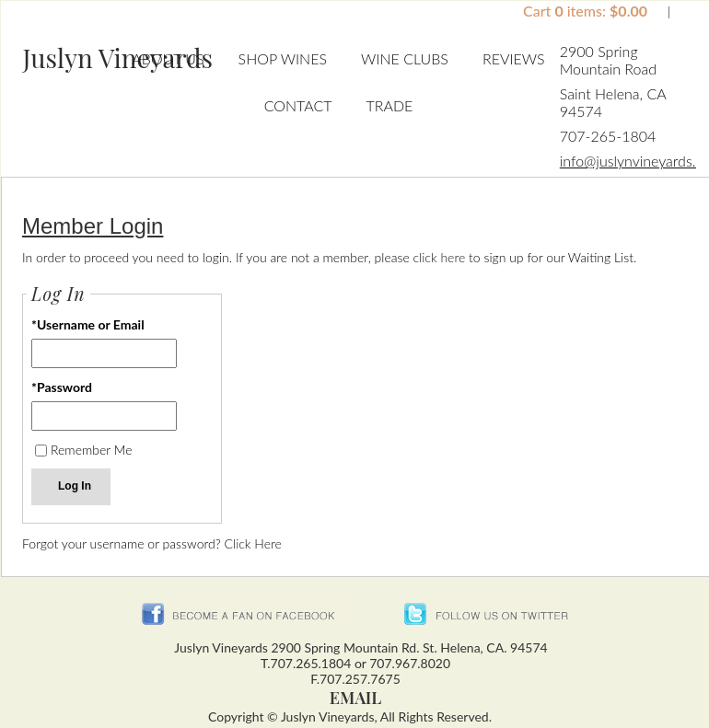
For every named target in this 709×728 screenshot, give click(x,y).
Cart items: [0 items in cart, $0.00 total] (587, 11)
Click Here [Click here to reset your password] (253, 543)
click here (440, 257)
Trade (389, 105)
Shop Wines (283, 58)
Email (355, 698)
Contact (298, 105)
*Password (62, 387)
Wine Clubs (405, 58)
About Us (168, 58)
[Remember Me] (41, 451)
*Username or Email (88, 324)
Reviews (514, 58)
